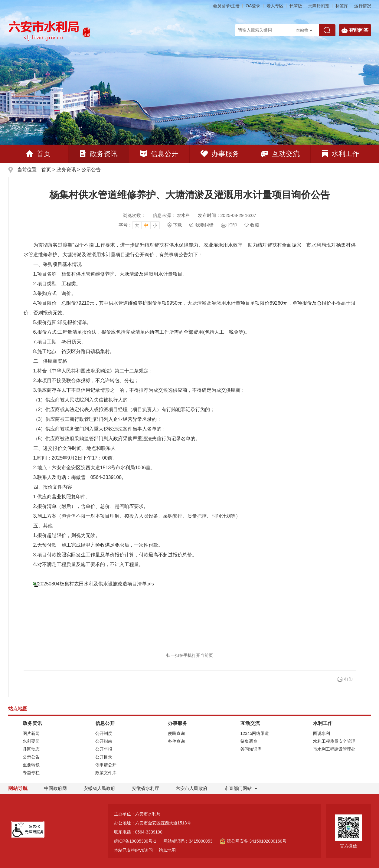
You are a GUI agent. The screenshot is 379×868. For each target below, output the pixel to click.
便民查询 (176, 733)
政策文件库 (106, 773)
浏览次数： (134, 215)
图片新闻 (31, 733)
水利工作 (341, 154)
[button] (296, 6)
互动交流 (280, 154)
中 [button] (146, 225)
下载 (178, 225)
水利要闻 (31, 741)
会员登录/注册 (226, 6)
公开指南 (104, 741)
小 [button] (155, 225)
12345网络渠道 (255, 733)
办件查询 (176, 741)
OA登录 (253, 6)
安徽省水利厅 (145, 788)
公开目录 (104, 757)
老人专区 (275, 6)
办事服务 (220, 154)
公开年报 (104, 749)
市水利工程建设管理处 (334, 749)
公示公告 (91, 170)
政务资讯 (99, 154)
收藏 (255, 225)
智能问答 (355, 30)
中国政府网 (56, 788)
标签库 (342, 6)
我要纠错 (204, 225)
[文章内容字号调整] (139, 225)
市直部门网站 (241, 788)
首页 (38, 154)
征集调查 (249, 741)
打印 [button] (348, 679)
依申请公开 (106, 765)
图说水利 (322, 733)
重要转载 (31, 765)
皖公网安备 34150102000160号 (253, 841)
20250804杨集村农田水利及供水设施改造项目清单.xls (96, 584)
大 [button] (137, 225)
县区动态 (31, 749)
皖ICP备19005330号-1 (135, 841)
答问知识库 (251, 749)
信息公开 (159, 154)
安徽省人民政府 (99, 788)
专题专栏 (31, 773)
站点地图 (167, 850)
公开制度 (104, 733)
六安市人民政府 (192, 788)
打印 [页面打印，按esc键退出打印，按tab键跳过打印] (232, 225)
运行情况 (363, 6)
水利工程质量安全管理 (334, 741)
